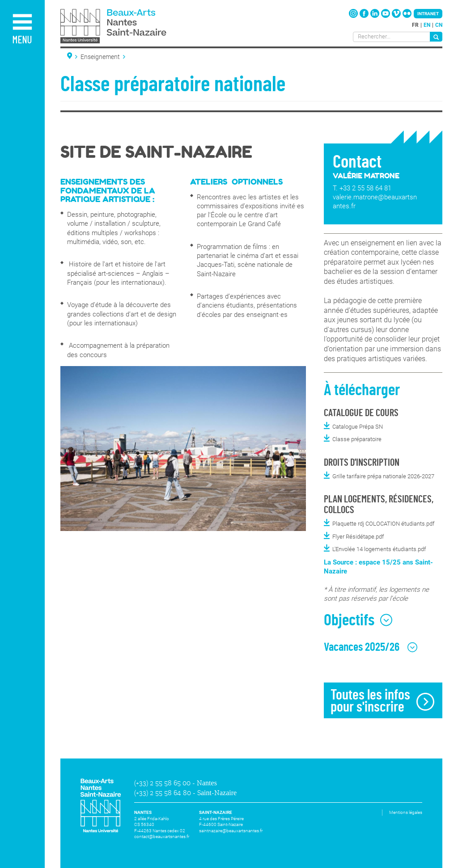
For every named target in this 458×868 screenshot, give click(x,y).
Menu (22, 40)
